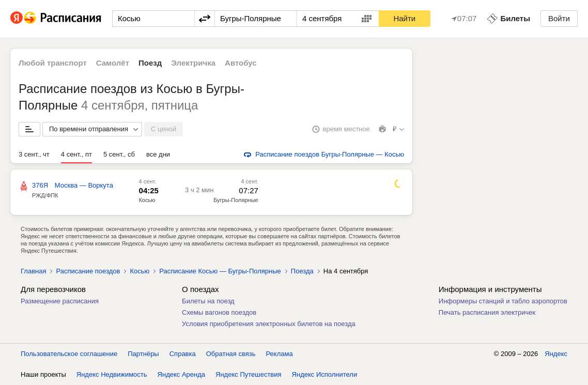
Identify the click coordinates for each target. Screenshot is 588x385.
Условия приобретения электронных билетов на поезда (269, 324)
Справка (183, 354)
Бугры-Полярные (236, 200)
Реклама (280, 354)
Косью (147, 200)
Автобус (241, 63)
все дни (158, 154)
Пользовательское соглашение (69, 354)
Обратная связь (231, 354)
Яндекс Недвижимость (112, 374)
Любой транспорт (53, 63)
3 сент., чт (34, 154)
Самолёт (113, 63)
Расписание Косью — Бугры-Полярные (220, 271)
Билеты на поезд (208, 301)
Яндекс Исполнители (325, 374)
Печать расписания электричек (487, 312)
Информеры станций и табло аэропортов (503, 301)
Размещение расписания (60, 301)
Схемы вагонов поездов (219, 312)
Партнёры (143, 354)
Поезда (302, 271)
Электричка (193, 63)
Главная (33, 271)
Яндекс (556, 354)
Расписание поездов (88, 271)
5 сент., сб (119, 154)
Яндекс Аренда (181, 374)
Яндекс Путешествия (249, 374)
